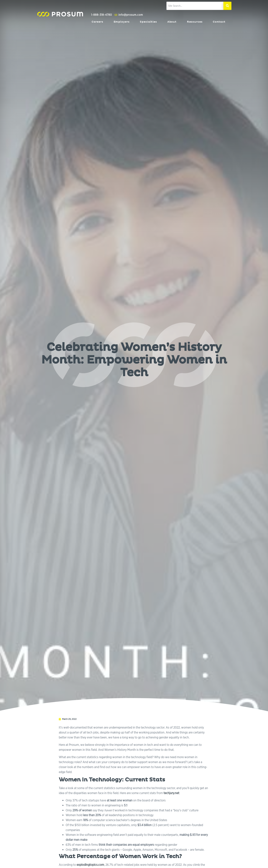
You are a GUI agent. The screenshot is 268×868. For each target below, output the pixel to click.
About (173, 22)
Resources (196, 22)
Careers (98, 22)
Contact (220, 22)
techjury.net (171, 793)
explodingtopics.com (90, 865)
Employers (122, 22)
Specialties (149, 22)
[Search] (227, 6)
